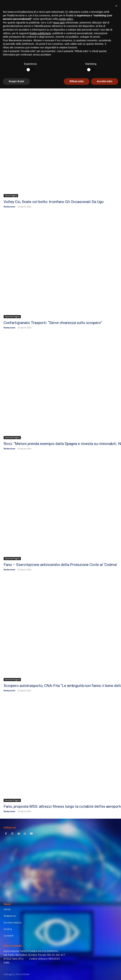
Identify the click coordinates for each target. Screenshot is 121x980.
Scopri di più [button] (16, 973)
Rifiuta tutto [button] (77, 973)
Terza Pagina (11, 196)
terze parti (59, 914)
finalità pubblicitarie (40, 925)
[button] (116, 897)
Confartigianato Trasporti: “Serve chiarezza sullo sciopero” (53, 323)
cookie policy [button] (66, 911)
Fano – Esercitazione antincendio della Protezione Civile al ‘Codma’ (60, 565)
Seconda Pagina (12, 317)
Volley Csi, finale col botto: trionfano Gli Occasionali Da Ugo (54, 202)
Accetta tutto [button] (105, 973)
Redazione (9, 207)
